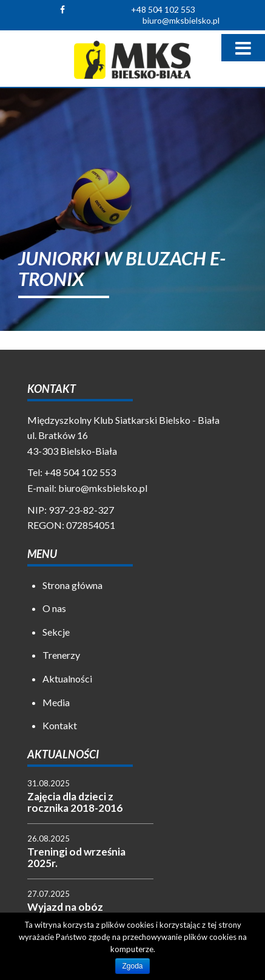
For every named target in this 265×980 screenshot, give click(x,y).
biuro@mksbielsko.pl (181, 20)
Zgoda (132, 966)
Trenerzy (61, 655)
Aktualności (67, 679)
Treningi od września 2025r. (76, 857)
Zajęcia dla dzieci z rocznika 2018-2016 (75, 802)
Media (56, 702)
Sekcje (56, 632)
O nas (54, 608)
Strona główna (72, 585)
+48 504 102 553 (163, 9)
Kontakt (60, 725)
